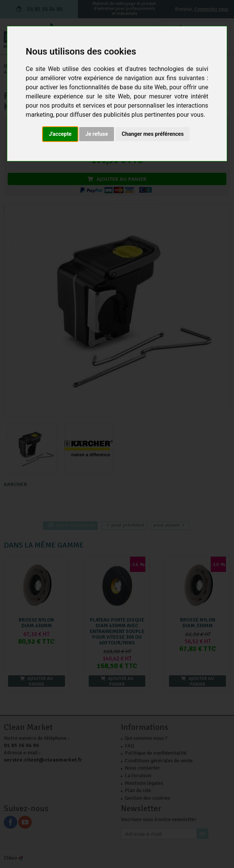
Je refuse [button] (97, 134)
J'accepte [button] (60, 134)
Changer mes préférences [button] (153, 134)
